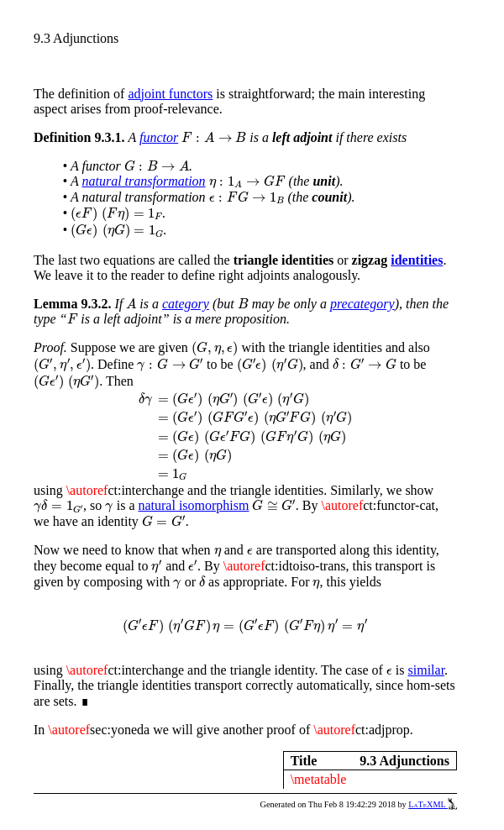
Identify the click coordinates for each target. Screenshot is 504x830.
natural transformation (143, 181)
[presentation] (214, 137)
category (186, 304)
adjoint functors (170, 94)
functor (159, 137)
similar (427, 670)
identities (417, 260)
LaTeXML (433, 804)
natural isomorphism (193, 505)
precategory (362, 304)
